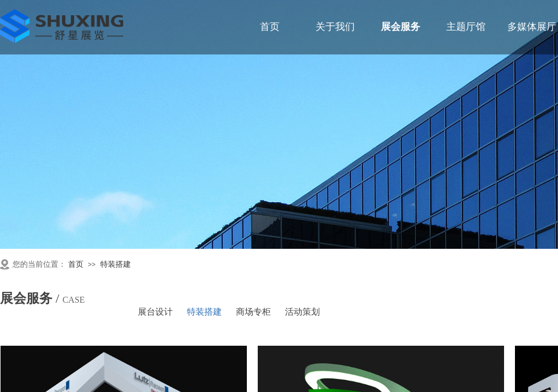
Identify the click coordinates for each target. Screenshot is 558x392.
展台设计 (155, 312)
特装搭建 (116, 264)
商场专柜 (253, 312)
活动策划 (302, 312)
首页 (76, 264)
